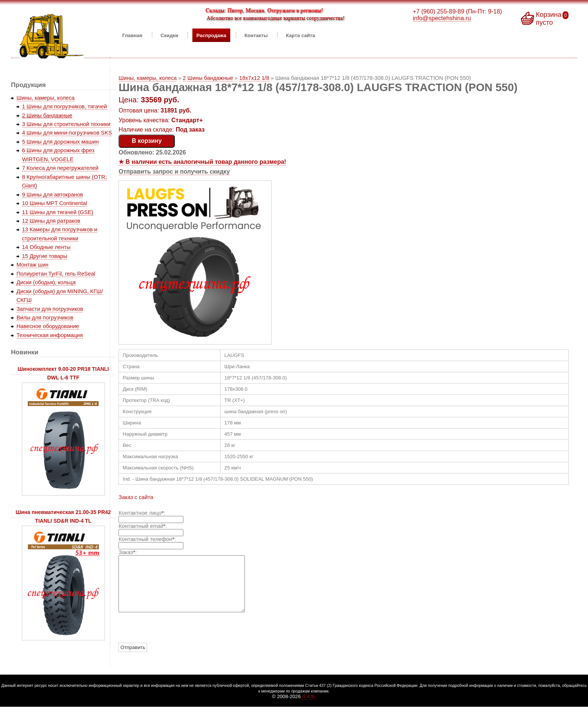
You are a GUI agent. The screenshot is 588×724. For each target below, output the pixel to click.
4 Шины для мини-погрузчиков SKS (67, 133)
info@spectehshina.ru (442, 18)
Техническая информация (50, 335)
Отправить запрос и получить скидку (174, 172)
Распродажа (211, 35)
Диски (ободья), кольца (46, 282)
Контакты (256, 35)
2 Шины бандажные (208, 78)
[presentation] (175, 639)
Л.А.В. (309, 708)
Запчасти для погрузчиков (50, 309)
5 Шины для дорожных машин (61, 142)
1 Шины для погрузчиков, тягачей (65, 106)
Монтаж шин (32, 265)
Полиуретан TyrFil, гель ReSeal (56, 274)
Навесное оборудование (48, 326)
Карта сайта (301, 35)
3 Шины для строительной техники (66, 124)
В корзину (147, 141)
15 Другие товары (45, 256)
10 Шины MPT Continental (55, 203)
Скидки (169, 35)
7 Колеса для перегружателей (60, 168)
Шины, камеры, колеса (148, 78)
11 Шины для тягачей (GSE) (58, 212)
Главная (132, 35)
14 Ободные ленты (46, 247)
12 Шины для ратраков (51, 221)
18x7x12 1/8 (254, 78)
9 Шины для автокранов (53, 195)
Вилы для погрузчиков (45, 318)
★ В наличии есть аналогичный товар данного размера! (202, 162)
